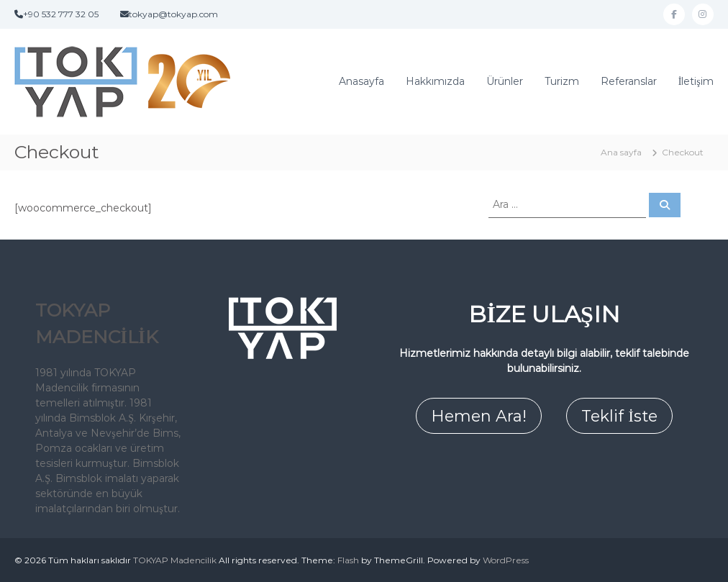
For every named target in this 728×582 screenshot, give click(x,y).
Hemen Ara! (479, 416)
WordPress (506, 560)
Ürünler (505, 81)
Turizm (562, 81)
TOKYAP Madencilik (175, 560)
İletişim (696, 81)
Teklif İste (619, 416)
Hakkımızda (435, 81)
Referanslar (629, 81)
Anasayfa (361, 81)
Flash (348, 560)
